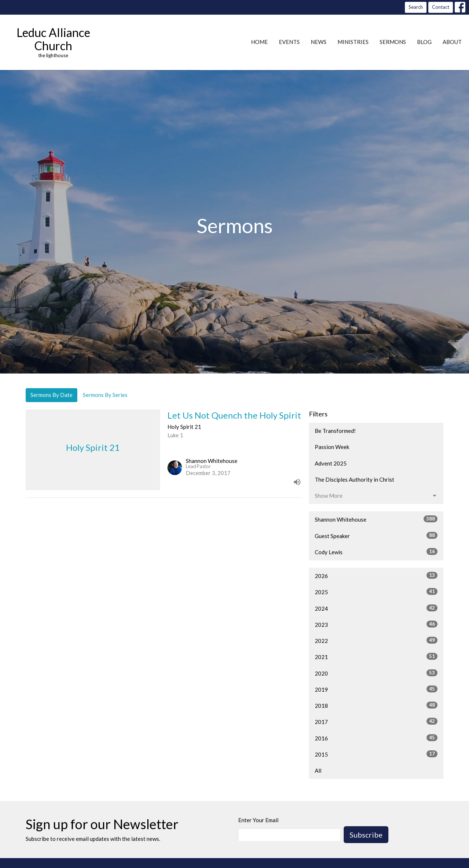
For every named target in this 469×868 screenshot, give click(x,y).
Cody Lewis (376, 552)
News (319, 42)
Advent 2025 (331, 463)
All (318, 770)
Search (416, 7)
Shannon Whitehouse (376, 519)
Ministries (353, 42)
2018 (376, 705)
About (452, 42)
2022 (376, 640)
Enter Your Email (258, 820)
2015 (376, 754)
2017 (376, 721)
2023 (376, 624)
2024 (376, 608)
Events (289, 42)
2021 (376, 656)
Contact (441, 7)
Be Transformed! (335, 431)
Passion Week (332, 447)
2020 (376, 673)
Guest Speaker (376, 536)
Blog (424, 42)
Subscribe (366, 835)
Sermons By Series (105, 395)
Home (259, 42)
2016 (376, 738)
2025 (376, 592)
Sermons (393, 42)
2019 (376, 689)
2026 (376, 575)
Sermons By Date (51, 395)
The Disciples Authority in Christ (354, 479)
